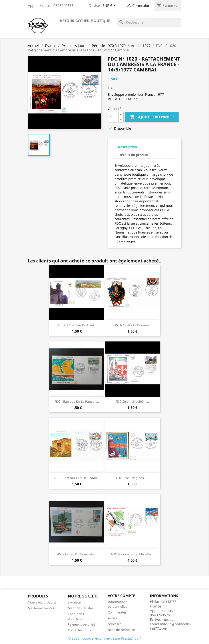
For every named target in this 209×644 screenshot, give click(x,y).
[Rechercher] (149, 22)
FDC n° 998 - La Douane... (132, 325)
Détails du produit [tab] (133, 155)
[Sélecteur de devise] (110, 6)
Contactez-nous (79, 630)
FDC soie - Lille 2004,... (132, 401)
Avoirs (112, 618)
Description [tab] (127, 147)
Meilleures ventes (41, 608)
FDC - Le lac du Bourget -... (77, 554)
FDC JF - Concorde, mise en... (132, 554)
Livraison (74, 602)
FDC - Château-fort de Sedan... (77, 478)
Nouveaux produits (42, 602)
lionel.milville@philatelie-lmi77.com (170, 626)
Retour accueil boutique (85, 21)
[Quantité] (113, 117)
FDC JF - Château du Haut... (77, 325)
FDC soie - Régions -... (132, 478)
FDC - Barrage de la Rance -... (77, 401)
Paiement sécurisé (81, 624)
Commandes (117, 612)
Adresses (115, 624)
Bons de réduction (122, 630)
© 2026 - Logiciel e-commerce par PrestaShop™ (105, 638)
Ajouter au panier (152, 117)
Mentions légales (81, 608)
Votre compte (121, 596)
